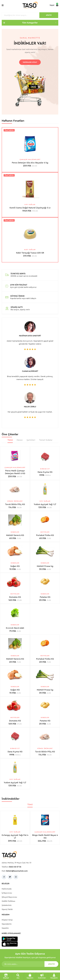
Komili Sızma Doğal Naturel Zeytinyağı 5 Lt (30, 208)
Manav (20, 440)
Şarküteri (31, 440)
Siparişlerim (7, 924)
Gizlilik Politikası (8, 901)
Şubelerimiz (7, 905)
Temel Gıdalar (46, 440)
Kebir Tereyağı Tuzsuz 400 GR (30, 253)
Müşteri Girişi (7, 920)
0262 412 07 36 (15, 867)
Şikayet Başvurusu (9, 897)
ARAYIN (49, 15)
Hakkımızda (7, 889)
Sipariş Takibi (7, 909)
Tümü (10, 440)
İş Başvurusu (7, 893)
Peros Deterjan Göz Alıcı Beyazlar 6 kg (30, 163)
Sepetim (5, 928)
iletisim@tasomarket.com (17, 871)
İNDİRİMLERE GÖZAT (30, 62)
